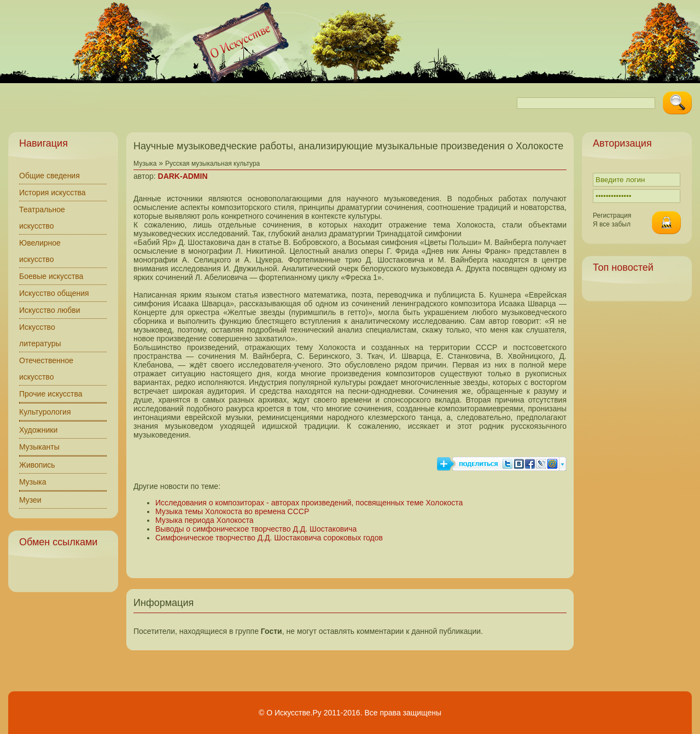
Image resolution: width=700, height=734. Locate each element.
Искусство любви (50, 310)
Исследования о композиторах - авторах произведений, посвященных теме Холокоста (309, 503)
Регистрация (612, 215)
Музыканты (39, 447)
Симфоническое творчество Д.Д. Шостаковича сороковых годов (269, 538)
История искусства (52, 193)
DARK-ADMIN (183, 176)
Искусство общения (54, 293)
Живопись (37, 465)
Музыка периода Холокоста (205, 520)
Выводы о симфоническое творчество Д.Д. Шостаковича (256, 529)
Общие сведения (49, 176)
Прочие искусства (51, 394)
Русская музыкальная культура (212, 164)
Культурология (45, 412)
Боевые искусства (51, 276)
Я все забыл (612, 224)
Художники (38, 430)
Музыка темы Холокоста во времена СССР (232, 511)
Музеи (30, 500)
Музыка (33, 482)
